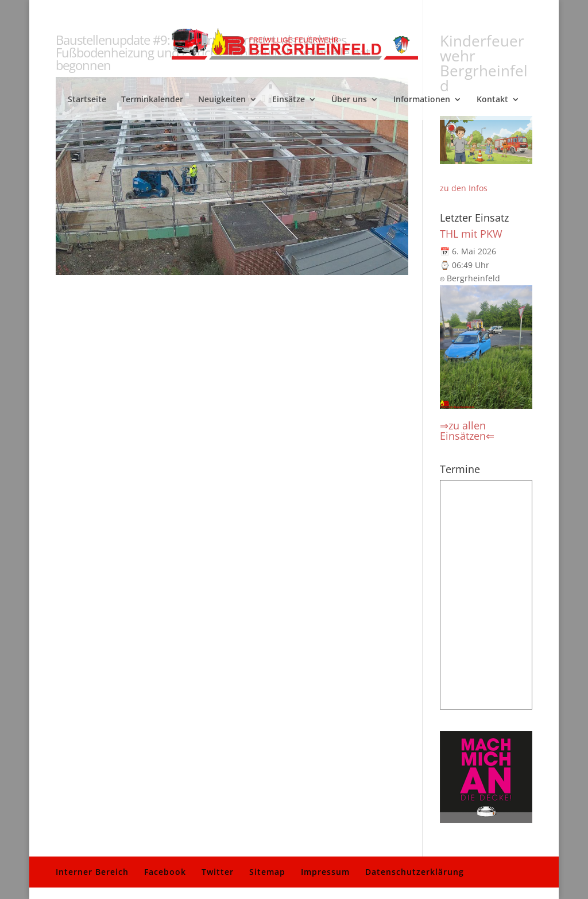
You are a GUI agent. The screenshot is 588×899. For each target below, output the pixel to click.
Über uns (349, 100)
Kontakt (492, 100)
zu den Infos (464, 188)
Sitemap (267, 872)
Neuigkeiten (222, 100)
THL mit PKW (471, 234)
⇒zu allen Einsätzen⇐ (467, 431)
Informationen (422, 100)
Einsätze (289, 100)
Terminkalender (152, 100)
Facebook (165, 872)
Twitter (218, 872)
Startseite (87, 100)
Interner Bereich (92, 872)
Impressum (325, 872)
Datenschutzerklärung (415, 872)
